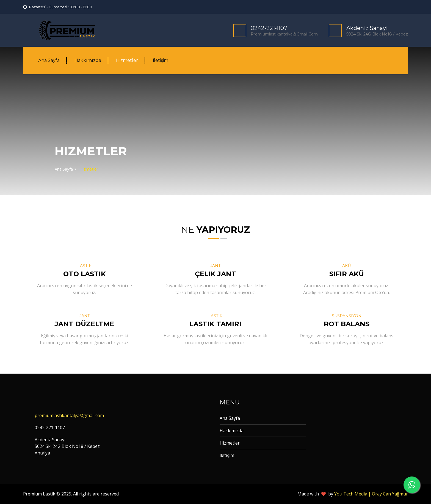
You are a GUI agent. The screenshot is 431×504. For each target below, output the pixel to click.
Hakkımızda (88, 60)
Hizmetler (127, 60)
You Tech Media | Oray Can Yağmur (371, 494)
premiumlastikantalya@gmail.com (284, 34)
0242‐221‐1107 (269, 28)
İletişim (161, 60)
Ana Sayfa (49, 60)
